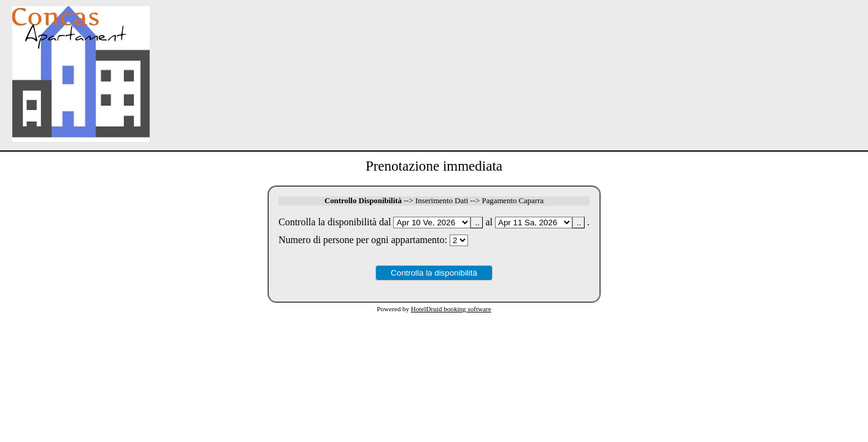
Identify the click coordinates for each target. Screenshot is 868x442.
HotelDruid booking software (451, 309)
